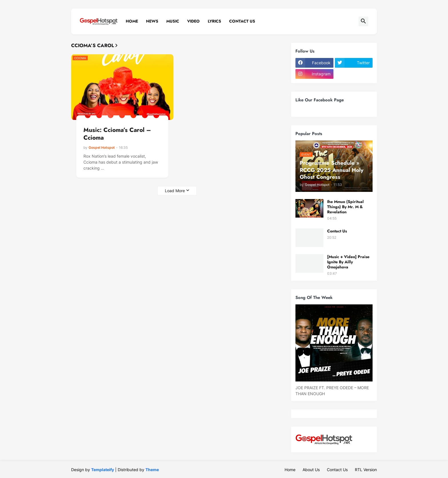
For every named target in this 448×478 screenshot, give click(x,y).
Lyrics (214, 21)
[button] (363, 21)
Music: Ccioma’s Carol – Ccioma (117, 134)
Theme (152, 470)
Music (173, 21)
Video (193, 21)
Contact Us (242, 21)
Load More (175, 191)
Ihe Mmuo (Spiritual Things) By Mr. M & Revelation (345, 207)
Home (132, 21)
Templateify (103, 470)
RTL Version (366, 470)
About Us (311, 470)
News (152, 21)
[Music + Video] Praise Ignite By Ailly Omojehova (348, 262)
